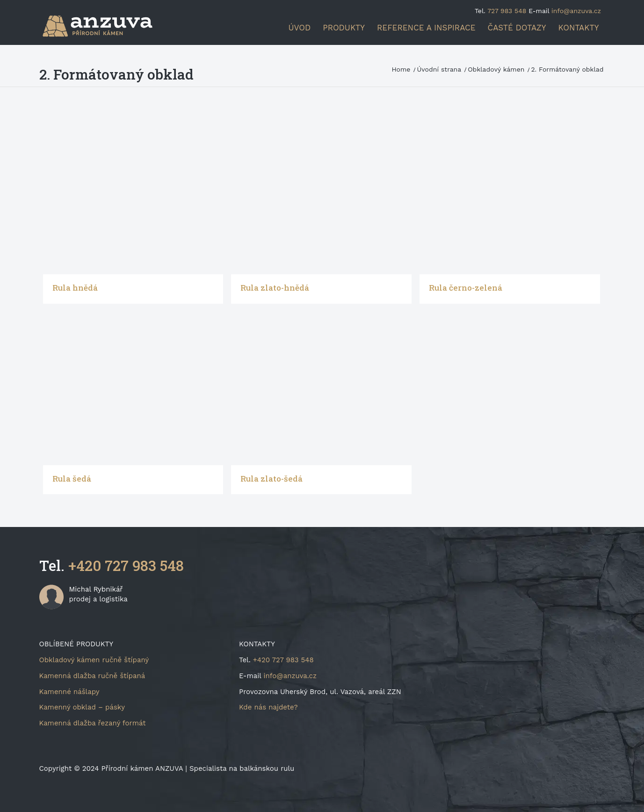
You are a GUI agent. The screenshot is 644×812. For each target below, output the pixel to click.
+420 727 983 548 (126, 565)
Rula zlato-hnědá (275, 288)
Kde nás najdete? (268, 707)
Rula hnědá (75, 288)
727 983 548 (507, 11)
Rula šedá (72, 479)
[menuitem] (300, 28)
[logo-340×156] (104, 26)
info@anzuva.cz (576, 11)
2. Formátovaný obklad (116, 74)
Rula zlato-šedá (271, 479)
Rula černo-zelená (466, 288)
